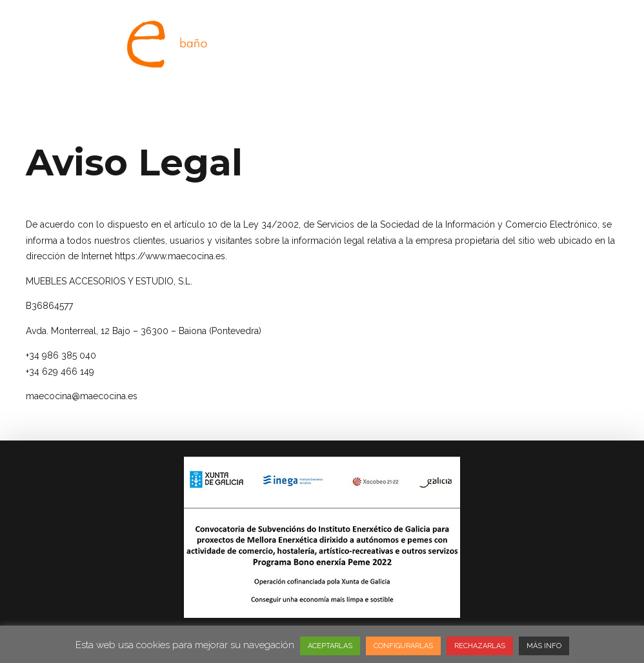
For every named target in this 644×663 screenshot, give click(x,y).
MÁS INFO (544, 646)
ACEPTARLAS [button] (330, 646)
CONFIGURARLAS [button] (403, 646)
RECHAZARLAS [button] (480, 646)
